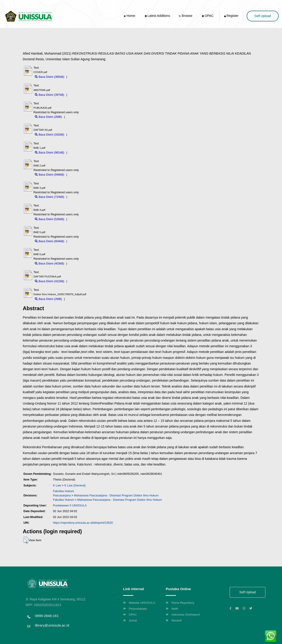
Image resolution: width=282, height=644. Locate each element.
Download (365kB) (80, 77)
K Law (57, 485)
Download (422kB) (80, 281)
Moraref (174, 620)
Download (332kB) (80, 135)
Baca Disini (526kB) (50, 219)
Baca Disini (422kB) (50, 281)
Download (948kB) (80, 175)
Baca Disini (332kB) (50, 135)
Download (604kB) (80, 241)
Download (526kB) (80, 219)
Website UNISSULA (139, 603)
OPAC (208, 16)
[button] (26, 540)
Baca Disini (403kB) (50, 263)
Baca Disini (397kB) (50, 95)
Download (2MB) (76, 117)
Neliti (172, 609)
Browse (186, 16)
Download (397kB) (80, 95)
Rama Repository (180, 603)
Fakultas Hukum (64, 491)
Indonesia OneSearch (183, 615)
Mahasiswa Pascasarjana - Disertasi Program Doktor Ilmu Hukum (116, 495)
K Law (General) (75, 485)
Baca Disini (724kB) (50, 197)
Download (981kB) (80, 152)
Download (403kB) (80, 263)
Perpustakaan (135, 609)
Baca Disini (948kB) (50, 175)
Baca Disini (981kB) (50, 152)
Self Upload (263, 16)
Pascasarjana (62, 495)
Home (130, 16)
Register (231, 16)
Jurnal (130, 620)
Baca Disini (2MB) (48, 117)
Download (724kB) (80, 197)
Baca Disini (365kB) (50, 77)
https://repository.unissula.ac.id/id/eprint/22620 (83, 523)
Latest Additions (158, 16)
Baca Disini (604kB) (50, 241)
